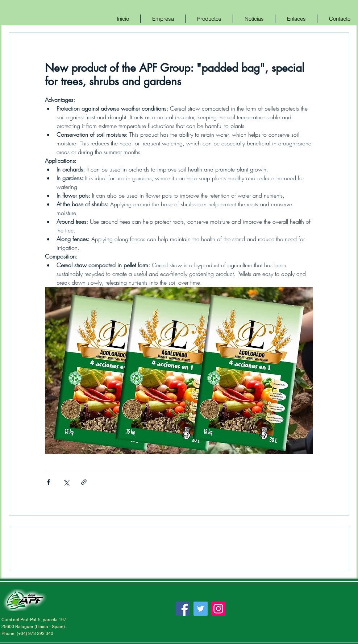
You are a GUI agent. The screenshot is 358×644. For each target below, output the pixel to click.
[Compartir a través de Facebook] (48, 482)
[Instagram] (218, 609)
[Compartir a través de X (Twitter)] (66, 482)
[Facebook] (183, 609)
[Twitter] (201, 609)
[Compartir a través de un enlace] (84, 482)
